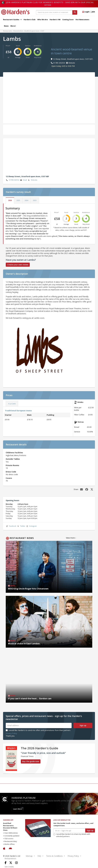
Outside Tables (13, 459)
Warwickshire (18, 31)
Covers (9, 478)
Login (86, 12)
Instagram (31, 526)
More (13, 26)
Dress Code (11, 472)
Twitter (21, 526)
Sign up (83, 725)
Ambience (38, 46)
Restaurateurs (10, 858)
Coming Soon (68, 20)
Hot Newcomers (82, 20)
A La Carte (12, 404)
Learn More (17, 809)
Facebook (11, 526)
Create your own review (18, 265)
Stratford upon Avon (32, 31)
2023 (35, 200)
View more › (71, 538)
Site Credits (9, 867)
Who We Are (43, 20)
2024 (26, 200)
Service (28, 46)
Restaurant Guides (12, 20)
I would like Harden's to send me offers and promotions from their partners (38, 730)
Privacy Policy (11, 733)
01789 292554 (12, 180)
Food (18, 46)
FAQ (39, 856)
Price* (8, 46)
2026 (10, 200)
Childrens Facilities (14, 453)
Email (23, 180)
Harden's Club (30, 20)
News (6, 26)
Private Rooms (12, 465)
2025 (18, 200)
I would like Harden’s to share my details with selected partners (72, 835)
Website (32, 180)
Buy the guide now (31, 761)
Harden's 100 (55, 20)
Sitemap (29, 856)
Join (93, 12)
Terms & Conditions (54, 856)
